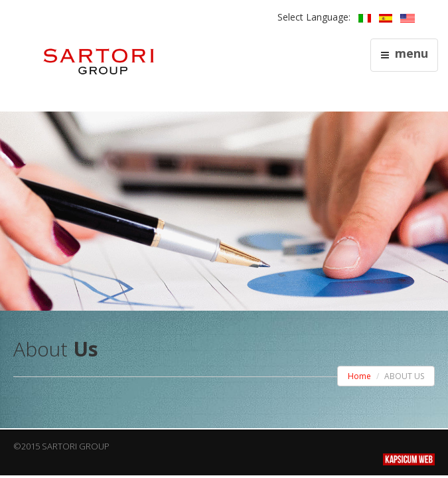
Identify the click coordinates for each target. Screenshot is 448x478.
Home (359, 376)
